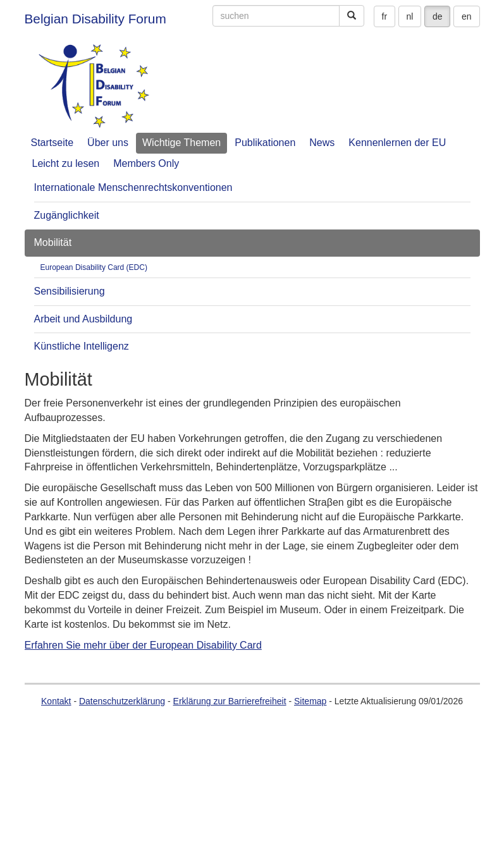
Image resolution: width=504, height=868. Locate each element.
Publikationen (265, 143)
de (438, 16)
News (322, 143)
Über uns (108, 143)
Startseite (52, 143)
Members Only (146, 163)
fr (385, 16)
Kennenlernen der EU (397, 143)
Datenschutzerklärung (122, 701)
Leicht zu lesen (66, 163)
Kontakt (56, 701)
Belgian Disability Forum (95, 19)
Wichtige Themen (181, 143)
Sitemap (310, 701)
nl (410, 16)
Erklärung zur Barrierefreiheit (230, 701)
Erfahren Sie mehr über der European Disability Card (143, 645)
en (467, 16)
